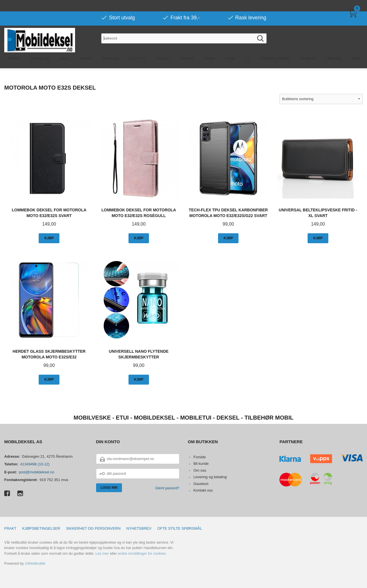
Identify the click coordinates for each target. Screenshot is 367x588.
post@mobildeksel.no (36, 472)
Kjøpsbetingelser (41, 528)
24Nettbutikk (35, 563)
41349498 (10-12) (35, 464)
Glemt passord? (167, 488)
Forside (199, 457)
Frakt (10, 528)
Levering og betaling (210, 477)
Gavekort (201, 484)
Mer (356, 47)
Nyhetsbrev (139, 528)
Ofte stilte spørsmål (180, 528)
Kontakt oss (203, 490)
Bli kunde (201, 464)
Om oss (200, 470)
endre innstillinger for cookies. (142, 553)
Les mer (102, 553)
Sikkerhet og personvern (93, 528)
